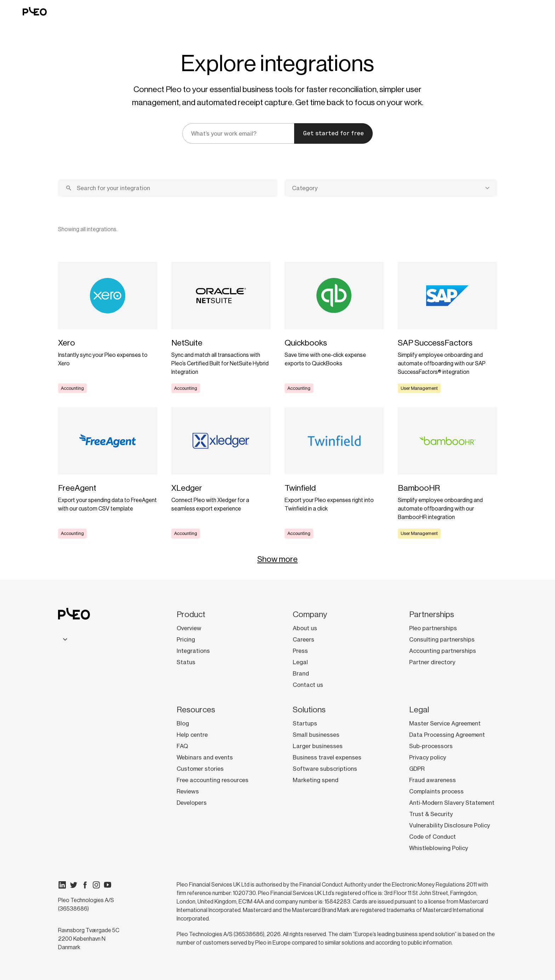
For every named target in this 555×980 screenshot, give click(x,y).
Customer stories (200, 769)
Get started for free (333, 133)
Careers (304, 639)
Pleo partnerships (433, 628)
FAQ (182, 746)
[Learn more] (108, 327)
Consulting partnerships (442, 639)
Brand (301, 673)
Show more (277, 559)
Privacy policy (428, 757)
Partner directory (432, 662)
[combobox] (391, 188)
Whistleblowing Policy (439, 848)
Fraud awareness (433, 780)
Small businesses (316, 735)
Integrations (193, 651)
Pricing (186, 639)
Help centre (192, 735)
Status (186, 662)
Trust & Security (431, 814)
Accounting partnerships (443, 651)
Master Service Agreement (445, 723)
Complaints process (436, 791)
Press (300, 651)
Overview (189, 628)
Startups (305, 723)
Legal (300, 662)
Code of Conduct (433, 837)
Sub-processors (431, 746)
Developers (192, 803)
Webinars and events (205, 757)
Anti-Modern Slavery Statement (452, 803)
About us (305, 628)
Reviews (188, 791)
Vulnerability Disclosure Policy (450, 825)
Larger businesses (318, 746)
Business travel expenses (327, 757)
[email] (238, 133)
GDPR (417, 769)
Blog (183, 723)
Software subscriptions (325, 769)
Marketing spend (316, 780)
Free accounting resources (213, 780)
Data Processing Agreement (447, 735)
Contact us (308, 685)
